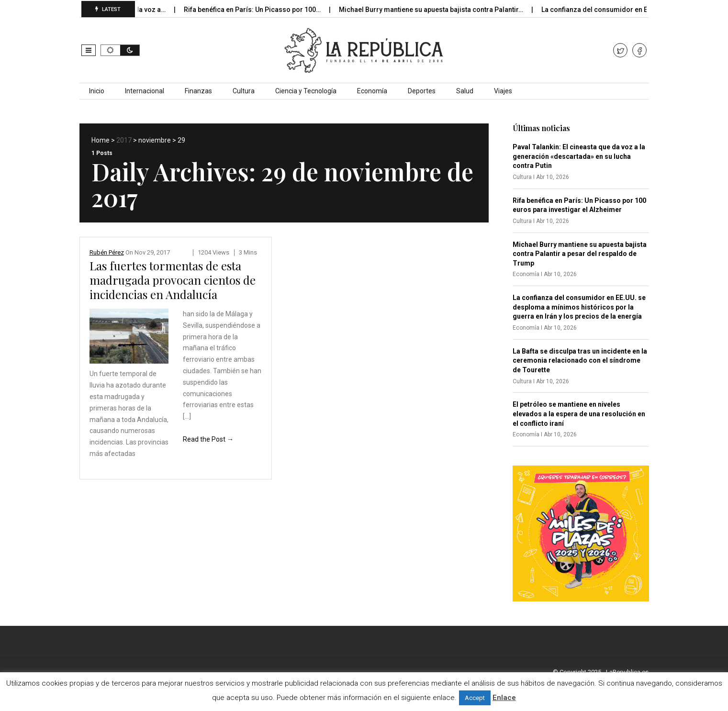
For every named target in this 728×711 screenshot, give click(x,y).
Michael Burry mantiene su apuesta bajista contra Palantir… (444, 10)
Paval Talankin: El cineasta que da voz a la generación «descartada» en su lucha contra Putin (579, 156)
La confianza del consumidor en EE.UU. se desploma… (639, 10)
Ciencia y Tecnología (306, 91)
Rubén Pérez (107, 252)
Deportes (422, 91)
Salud (465, 91)
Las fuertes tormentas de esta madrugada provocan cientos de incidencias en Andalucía (173, 280)
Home (101, 140)
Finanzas (198, 91)
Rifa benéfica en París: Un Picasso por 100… (265, 10)
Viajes (503, 91)
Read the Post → (208, 439)
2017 (124, 140)
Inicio (97, 91)
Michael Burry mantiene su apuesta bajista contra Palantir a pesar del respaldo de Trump (580, 254)
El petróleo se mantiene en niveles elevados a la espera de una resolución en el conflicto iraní (579, 414)
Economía (372, 91)
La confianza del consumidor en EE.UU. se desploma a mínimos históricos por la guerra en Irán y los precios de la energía (579, 307)
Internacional (145, 91)
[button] (89, 50)
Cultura (244, 91)
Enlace (504, 698)
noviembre (155, 140)
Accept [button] (475, 698)
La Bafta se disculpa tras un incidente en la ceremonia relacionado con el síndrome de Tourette (580, 361)
